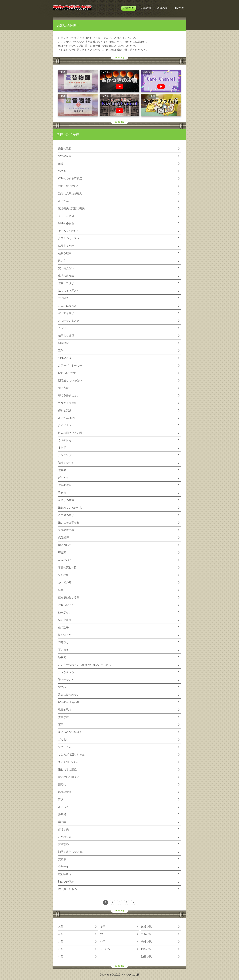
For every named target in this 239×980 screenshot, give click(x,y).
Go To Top (119, 58)
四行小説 (63, 135)
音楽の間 (145, 8)
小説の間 (129, 8)
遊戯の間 (162, 8)
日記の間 (179, 8)
